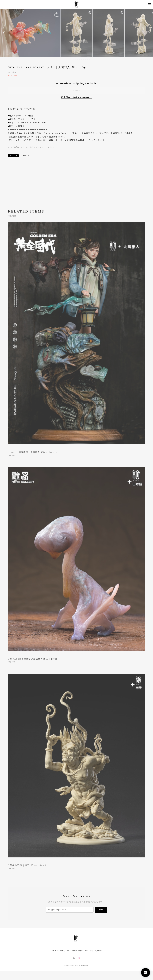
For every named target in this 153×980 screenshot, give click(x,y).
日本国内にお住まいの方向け (77, 97)
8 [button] (78, 59)
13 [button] (87, 59)
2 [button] (66, 59)
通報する (26, 156)
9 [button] (80, 59)
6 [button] (74, 59)
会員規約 (98, 951)
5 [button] (72, 59)
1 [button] (64, 59)
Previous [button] (4, 33)
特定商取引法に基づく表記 (83, 951)
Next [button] (149, 33)
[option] (77, 33)
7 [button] (76, 59)
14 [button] (89, 59)
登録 (101, 910)
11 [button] (84, 59)
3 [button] (68, 59)
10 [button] (82, 59)
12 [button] (85, 59)
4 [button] (70, 59)
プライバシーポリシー (60, 951)
